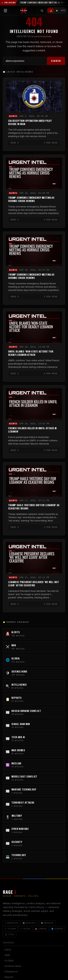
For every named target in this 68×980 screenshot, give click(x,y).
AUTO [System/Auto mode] (63, 10)
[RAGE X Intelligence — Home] (24, 11)
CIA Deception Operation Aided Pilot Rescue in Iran (30, 122)
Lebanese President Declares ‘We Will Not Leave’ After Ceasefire (33, 584)
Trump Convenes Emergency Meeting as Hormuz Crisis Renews (31, 199)
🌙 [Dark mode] (51, 11)
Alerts (13, 116)
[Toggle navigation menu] (5, 11)
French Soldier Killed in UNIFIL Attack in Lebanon (32, 430)
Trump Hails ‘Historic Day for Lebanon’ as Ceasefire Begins (34, 507)
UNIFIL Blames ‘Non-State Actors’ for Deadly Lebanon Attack (31, 353)
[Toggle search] (42, 11)
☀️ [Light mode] (57, 11)
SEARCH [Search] (56, 61)
